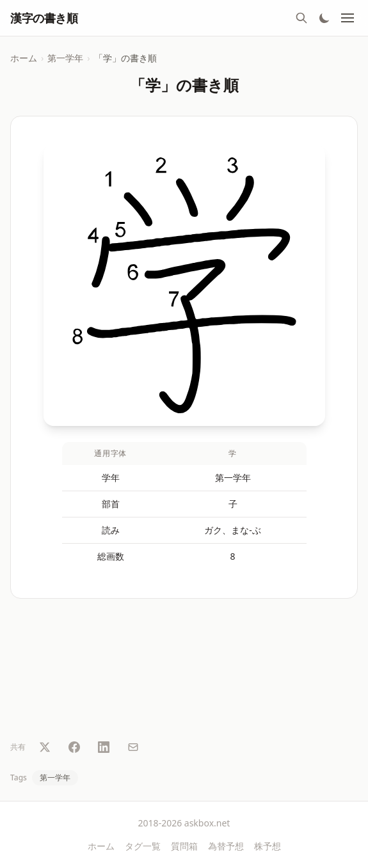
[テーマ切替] (324, 18)
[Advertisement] (184, 672)
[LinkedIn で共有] (104, 747)
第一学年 (65, 58)
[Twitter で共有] (45, 747)
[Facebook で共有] (74, 747)
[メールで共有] (133, 747)
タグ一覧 (143, 846)
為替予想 (226, 846)
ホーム (24, 58)
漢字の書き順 (44, 18)
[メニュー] (348, 18)
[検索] (301, 18)
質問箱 (184, 846)
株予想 (268, 846)
